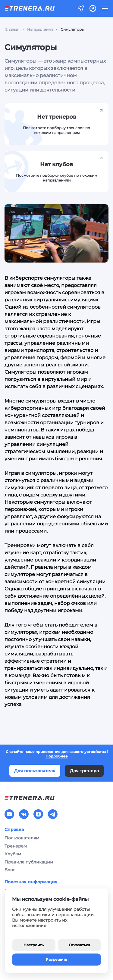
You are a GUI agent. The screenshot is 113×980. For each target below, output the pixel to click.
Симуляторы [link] (72, 29)
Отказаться (79, 945)
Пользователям (22, 838)
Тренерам (16, 846)
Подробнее (57, 756)
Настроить (34, 945)
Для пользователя (35, 771)
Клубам (13, 854)
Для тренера (84, 771)
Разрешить (56, 959)
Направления (40, 29)
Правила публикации (29, 862)
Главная (12, 29)
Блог (10, 870)
